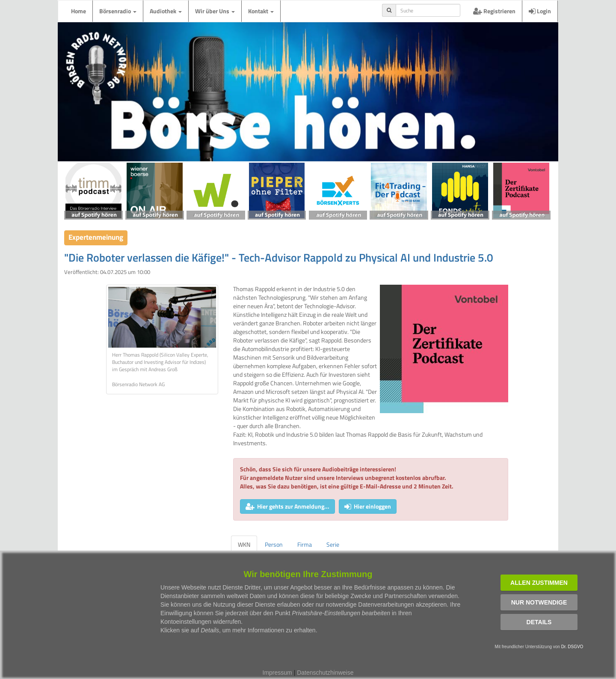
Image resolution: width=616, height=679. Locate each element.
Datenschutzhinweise (325, 673)
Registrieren (494, 11)
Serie (333, 544)
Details (539, 622)
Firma (305, 544)
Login (540, 11)
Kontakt (261, 11)
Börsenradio (118, 11)
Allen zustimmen (539, 583)
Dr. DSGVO (572, 647)
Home (78, 11)
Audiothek (166, 11)
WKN (244, 544)
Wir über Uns (215, 11)
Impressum (277, 673)
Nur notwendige (539, 602)
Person (274, 544)
